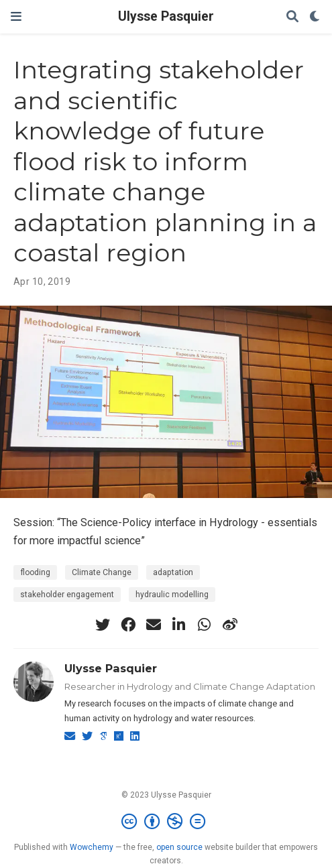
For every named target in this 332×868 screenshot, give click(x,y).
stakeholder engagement (67, 595)
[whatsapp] (205, 625)
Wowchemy (92, 847)
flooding (35, 572)
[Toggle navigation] (16, 16)
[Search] (292, 17)
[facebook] (128, 625)
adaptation (173, 572)
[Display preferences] (315, 17)
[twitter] (103, 625)
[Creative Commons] (166, 822)
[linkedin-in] (179, 625)
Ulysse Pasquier (166, 16)
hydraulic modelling (172, 595)
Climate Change (102, 572)
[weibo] (230, 625)
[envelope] (154, 625)
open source (179, 847)
